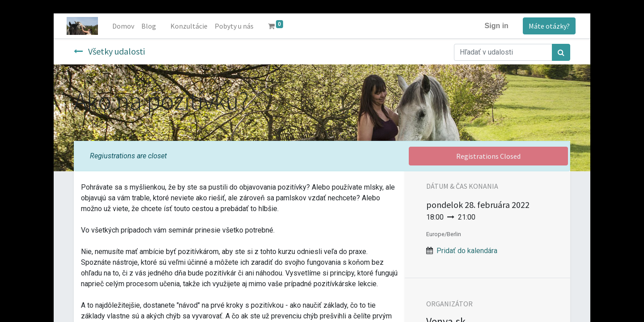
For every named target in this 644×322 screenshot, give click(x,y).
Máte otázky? (548, 26)
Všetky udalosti (109, 51)
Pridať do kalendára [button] (467, 251)
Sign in (496, 26)
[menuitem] (124, 26)
